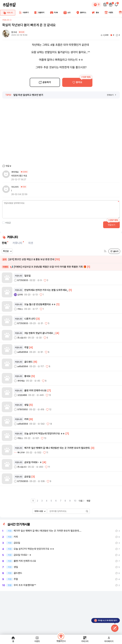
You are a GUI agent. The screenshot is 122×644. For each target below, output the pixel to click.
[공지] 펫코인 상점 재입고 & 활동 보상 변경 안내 (31, 260)
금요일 (17, 543)
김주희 (20, 295)
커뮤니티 (7, 20)
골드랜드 (18, 573)
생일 (16, 567)
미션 (31, 243)
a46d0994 (23, 352)
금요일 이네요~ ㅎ (23, 555)
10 (75, 501)
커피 (16, 537)
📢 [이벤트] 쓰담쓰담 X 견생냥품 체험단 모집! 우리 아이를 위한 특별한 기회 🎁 (46, 267)
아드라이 (15, 187)
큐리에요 (15, 172)
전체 (4, 243)
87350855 (23, 280)
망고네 (14, 32)
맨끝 (88, 501)
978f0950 (23, 409)
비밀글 (6, 223)
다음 (82, 501)
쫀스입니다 (22, 338)
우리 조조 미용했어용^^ (25, 585)
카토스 (20, 309)
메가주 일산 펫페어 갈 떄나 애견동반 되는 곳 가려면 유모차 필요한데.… (48, 531)
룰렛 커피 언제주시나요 (25, 561)
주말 (16, 579)
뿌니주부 (21, 453)
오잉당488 (22, 395)
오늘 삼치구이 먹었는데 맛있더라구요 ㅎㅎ (34, 549)
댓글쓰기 (111, 225)
